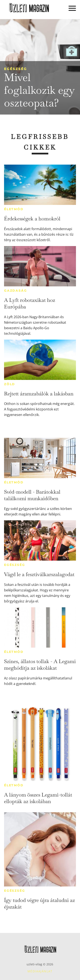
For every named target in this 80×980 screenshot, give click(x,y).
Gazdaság (15, 291)
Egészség (16, 69)
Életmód (14, 209)
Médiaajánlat (40, 971)
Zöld (10, 384)
